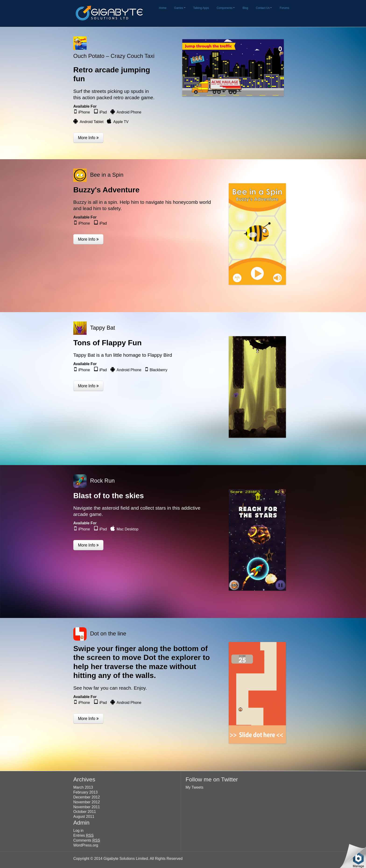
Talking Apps (201, 8)
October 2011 (85, 812)
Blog (245, 8)
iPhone (84, 112)
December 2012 (87, 797)
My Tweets (194, 787)
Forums (284, 8)
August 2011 (84, 817)
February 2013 (85, 792)
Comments (87, 840)
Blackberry (158, 370)
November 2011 (87, 807)
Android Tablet (91, 122)
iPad (103, 112)
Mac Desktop (128, 529)
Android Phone (129, 112)
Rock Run (102, 481)
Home (163, 8)
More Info (88, 138)
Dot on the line (108, 633)
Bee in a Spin (107, 175)
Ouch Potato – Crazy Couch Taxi (114, 56)
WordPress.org (86, 845)
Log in (78, 831)
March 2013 (83, 787)
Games (180, 8)
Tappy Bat (103, 328)
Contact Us (264, 8)
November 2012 (87, 802)
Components (226, 8)
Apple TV (121, 122)
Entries (83, 836)
